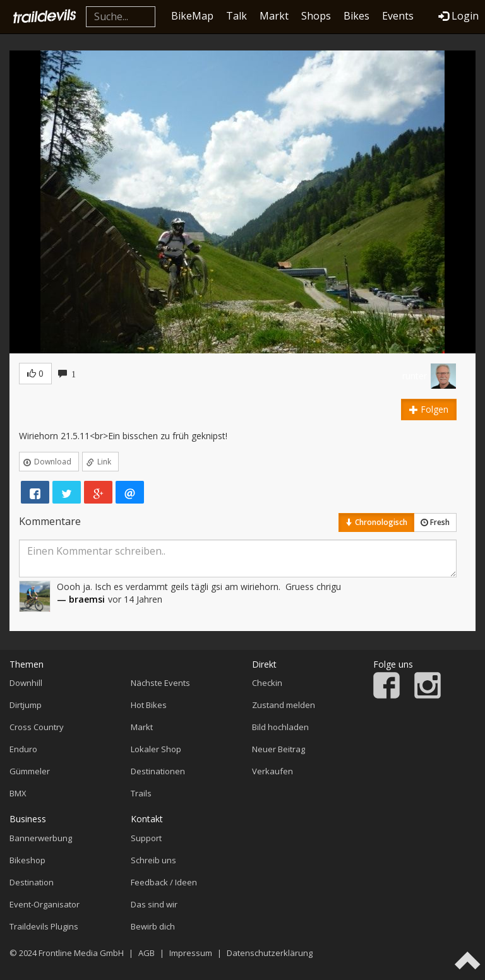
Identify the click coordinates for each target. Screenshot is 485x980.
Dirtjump (26, 705)
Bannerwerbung (41, 838)
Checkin (267, 683)
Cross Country (37, 727)
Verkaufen (272, 771)
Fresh (435, 522)
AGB (147, 953)
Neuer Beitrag (278, 749)
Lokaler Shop (156, 749)
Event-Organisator (45, 904)
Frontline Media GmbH (81, 953)
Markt (274, 16)
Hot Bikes (149, 705)
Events (398, 16)
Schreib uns (153, 860)
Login (458, 16)
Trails (141, 793)
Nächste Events (160, 683)
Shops (316, 16)
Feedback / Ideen (164, 882)
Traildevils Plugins (44, 926)
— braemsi (81, 599)
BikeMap (192, 16)
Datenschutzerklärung (270, 953)
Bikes (356, 16)
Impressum (191, 953)
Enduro (23, 749)
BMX (18, 793)
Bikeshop (27, 860)
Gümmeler (30, 771)
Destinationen (158, 771)
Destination (32, 882)
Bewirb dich (153, 926)
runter (415, 376)
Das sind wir (154, 904)
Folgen (429, 409)
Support (146, 838)
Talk (237, 16)
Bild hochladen (280, 727)
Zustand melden (284, 705)
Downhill (26, 683)
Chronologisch (376, 522)
